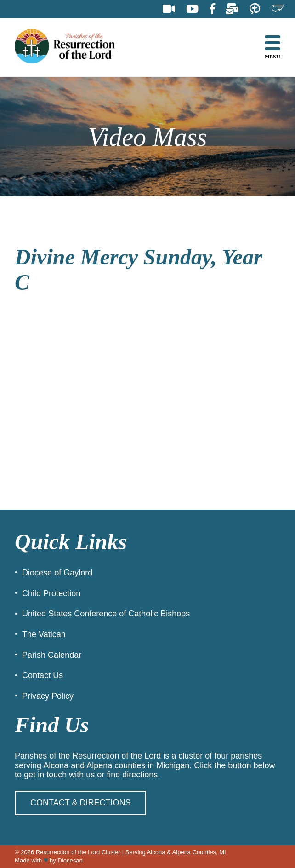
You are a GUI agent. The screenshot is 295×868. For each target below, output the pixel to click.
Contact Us (43, 675)
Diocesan (70, 860)
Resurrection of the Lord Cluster (78, 852)
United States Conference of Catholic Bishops (106, 614)
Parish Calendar (52, 655)
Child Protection (51, 593)
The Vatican (44, 634)
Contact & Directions (80, 803)
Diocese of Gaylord (57, 573)
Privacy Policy (48, 696)
